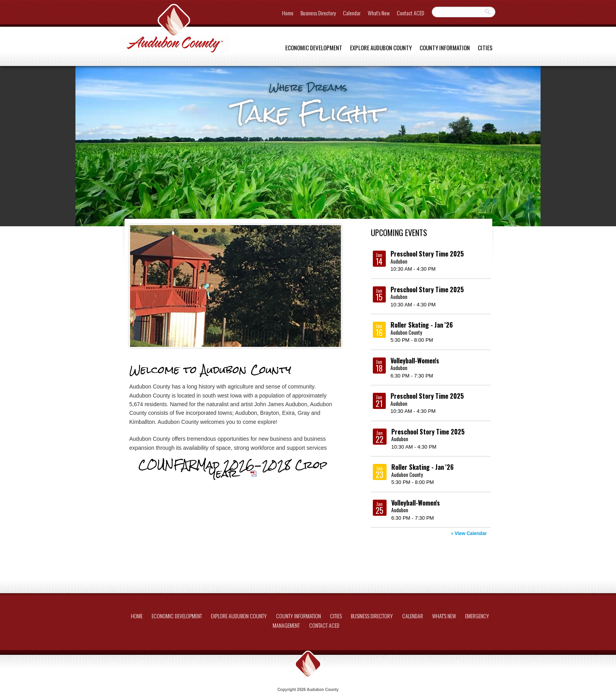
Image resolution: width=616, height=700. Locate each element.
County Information (445, 48)
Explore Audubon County (381, 48)
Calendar (352, 13)
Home (288, 13)
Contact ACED (411, 13)
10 (277, 230)
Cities (485, 48)
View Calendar (469, 533)
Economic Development (314, 48)
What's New (379, 13)
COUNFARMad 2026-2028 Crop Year (233, 469)
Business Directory (318, 13)
